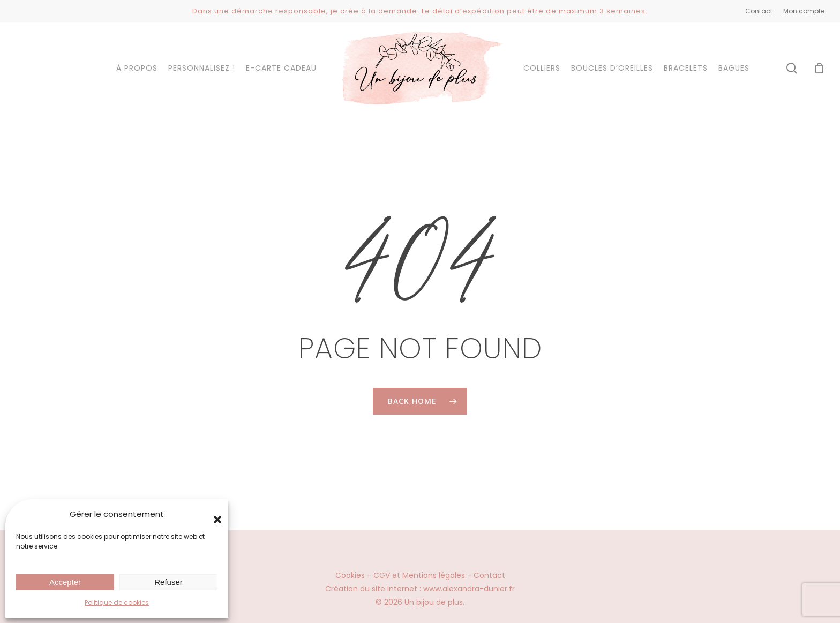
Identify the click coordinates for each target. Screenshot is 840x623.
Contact (489, 575)
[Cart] (819, 68)
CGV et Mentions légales (419, 575)
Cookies (350, 575)
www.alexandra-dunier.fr (469, 589)
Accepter (65, 582)
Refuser (168, 582)
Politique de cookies (117, 602)
